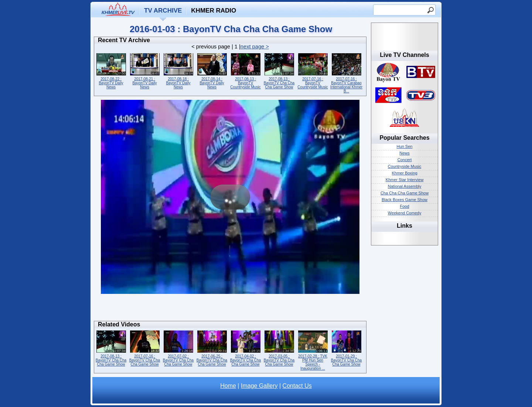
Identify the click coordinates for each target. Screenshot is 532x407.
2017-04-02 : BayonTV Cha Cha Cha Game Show (245, 348)
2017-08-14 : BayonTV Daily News (212, 70)
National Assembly (405, 186)
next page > (255, 47)
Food (404, 206)
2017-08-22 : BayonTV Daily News (111, 70)
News (405, 153)
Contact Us (297, 386)
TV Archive (163, 11)
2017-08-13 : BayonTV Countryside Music (245, 70)
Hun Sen (405, 146)
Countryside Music (405, 166)
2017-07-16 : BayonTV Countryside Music (313, 70)
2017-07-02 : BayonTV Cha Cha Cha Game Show (178, 348)
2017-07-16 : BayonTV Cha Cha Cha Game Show (145, 348)
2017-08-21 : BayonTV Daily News (145, 70)
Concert (405, 160)
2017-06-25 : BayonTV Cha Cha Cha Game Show (212, 348)
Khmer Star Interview (405, 180)
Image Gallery (259, 386)
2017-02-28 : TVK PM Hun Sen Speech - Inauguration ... (313, 350)
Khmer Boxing (404, 173)
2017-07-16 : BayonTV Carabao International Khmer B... (346, 72)
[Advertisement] (230, 309)
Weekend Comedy (405, 213)
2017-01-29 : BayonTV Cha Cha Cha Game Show (346, 348)
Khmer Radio (214, 11)
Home (228, 386)
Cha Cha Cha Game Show (405, 193)
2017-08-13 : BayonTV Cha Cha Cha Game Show (279, 70)
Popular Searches (404, 138)
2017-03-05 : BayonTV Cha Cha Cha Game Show (279, 348)
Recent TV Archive (124, 40)
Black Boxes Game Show (405, 200)
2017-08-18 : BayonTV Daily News (178, 70)
